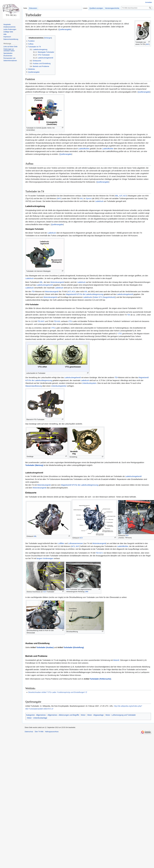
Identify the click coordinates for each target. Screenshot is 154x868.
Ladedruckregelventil (45, 285)
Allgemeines (41, 715)
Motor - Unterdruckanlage (37, 718)
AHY (148, 44)
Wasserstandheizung (34, 386)
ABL (117, 196)
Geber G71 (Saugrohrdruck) (104, 297)
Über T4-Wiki (39, 732)
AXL (81, 198)
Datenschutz (29, 732)
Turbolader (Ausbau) (45, 647)
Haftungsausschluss (52, 732)
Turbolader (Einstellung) (74, 647)
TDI (33, 292)
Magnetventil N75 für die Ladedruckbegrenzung (85, 294)
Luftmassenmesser (76, 543)
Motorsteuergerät (57, 282)
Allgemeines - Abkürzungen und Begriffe (63, 715)
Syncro (89, 198)
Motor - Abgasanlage (96, 715)
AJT (121, 196)
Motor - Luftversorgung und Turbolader (121, 715)
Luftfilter (61, 543)
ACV (125, 196)
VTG (70, 321)
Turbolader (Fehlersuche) (101, 679)
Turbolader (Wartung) (34, 465)
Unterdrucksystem (89, 383)
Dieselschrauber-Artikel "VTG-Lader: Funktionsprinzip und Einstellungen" (57, 692)
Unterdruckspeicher (59, 386)
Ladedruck (99, 201)
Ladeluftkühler (84, 149)
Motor (83, 715)
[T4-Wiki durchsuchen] (137, 8)
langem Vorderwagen (45, 558)
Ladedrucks (88, 297)
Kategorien (30, 715)
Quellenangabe (65, 29)
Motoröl (116, 660)
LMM (86, 592)
